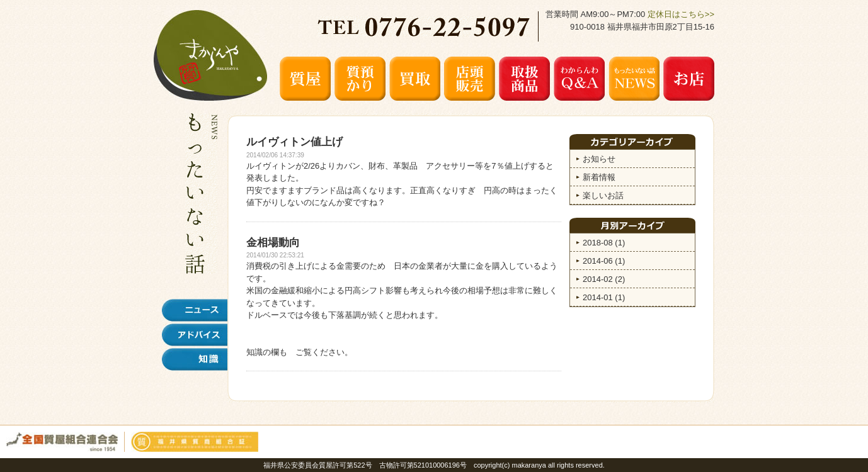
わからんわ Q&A (579, 79)
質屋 (305, 79)
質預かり (360, 79)
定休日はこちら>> (681, 14)
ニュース (195, 310)
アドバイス (195, 335)
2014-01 (604, 297)
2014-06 (604, 261)
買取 (415, 79)
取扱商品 (524, 79)
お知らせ (599, 159)
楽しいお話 (603, 195)
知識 (195, 359)
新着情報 (599, 177)
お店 (689, 79)
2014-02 (604, 279)
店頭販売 (470, 79)
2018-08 (604, 243)
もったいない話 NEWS (634, 79)
